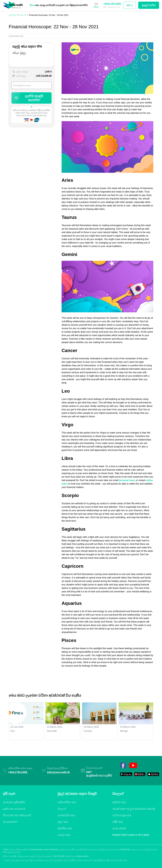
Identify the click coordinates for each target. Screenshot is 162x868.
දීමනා (33, 5)
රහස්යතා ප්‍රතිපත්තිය (14, 802)
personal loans (127, 480)
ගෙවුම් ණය (64, 835)
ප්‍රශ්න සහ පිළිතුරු (68, 5)
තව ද (130, 5)
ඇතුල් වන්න (149, 5)
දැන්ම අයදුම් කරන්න (29, 98)
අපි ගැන (56, 5)
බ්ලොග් (62, 809)
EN (96, 4)
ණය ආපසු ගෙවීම (43, 5)
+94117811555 (112, 4)
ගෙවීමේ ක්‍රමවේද (122, 815)
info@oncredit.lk (58, 772)
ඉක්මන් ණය (119, 802)
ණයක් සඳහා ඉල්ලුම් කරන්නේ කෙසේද (134, 809)
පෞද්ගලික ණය (66, 815)
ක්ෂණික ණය (65, 828)
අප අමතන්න (10, 822)
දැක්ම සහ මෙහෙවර (14, 809)
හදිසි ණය (118, 822)
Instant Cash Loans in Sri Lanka (131, 835)
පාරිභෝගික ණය (67, 802)
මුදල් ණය (63, 822)
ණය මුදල (19, 53)
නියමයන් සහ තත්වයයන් (17, 815)
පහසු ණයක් (119, 828)
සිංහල (96, 7)
